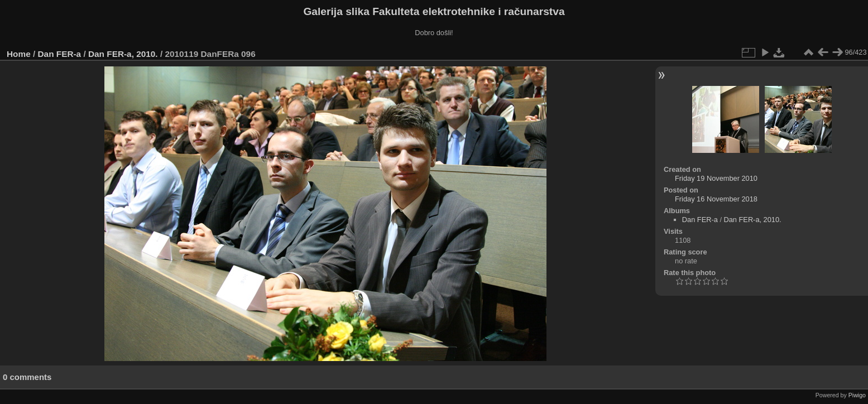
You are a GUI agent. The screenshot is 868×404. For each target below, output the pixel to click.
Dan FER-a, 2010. (123, 54)
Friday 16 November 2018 (716, 199)
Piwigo (857, 395)
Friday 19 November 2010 (716, 178)
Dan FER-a (60, 54)
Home (19, 54)
